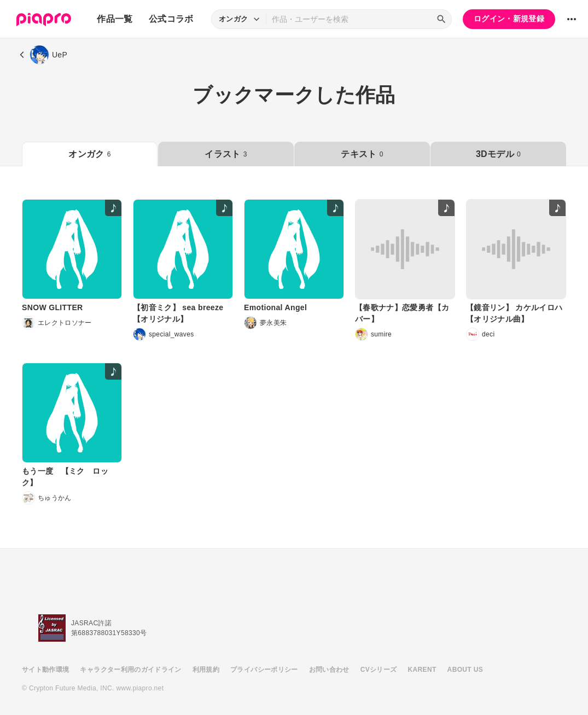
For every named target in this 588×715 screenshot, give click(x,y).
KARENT (422, 670)
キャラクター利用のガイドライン (130, 670)
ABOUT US (465, 670)
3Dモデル (498, 154)
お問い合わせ (329, 670)
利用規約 (206, 670)
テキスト (362, 154)
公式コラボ (171, 19)
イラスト (226, 154)
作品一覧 (115, 19)
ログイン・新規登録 (509, 19)
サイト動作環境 (45, 670)
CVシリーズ (379, 670)
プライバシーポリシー (264, 670)
